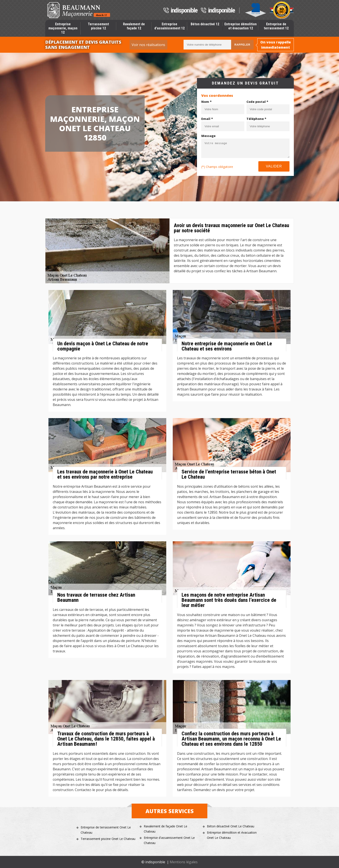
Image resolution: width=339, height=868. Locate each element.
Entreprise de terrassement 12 (276, 26)
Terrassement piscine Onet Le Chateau (108, 839)
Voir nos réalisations (148, 45)
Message (208, 136)
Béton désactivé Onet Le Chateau (231, 826)
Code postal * (257, 102)
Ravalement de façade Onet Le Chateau (166, 829)
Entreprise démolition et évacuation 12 (241, 26)
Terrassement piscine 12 (98, 26)
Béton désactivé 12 (205, 24)
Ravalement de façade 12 (134, 26)
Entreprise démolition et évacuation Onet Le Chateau (232, 835)
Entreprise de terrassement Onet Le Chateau (106, 830)
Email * (207, 119)
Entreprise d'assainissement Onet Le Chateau (169, 840)
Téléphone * (256, 119)
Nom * (206, 102)
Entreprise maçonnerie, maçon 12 (63, 28)
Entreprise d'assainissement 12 (169, 26)
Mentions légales (184, 862)
